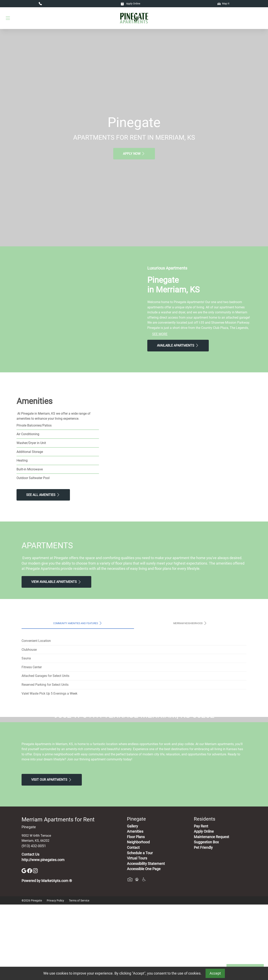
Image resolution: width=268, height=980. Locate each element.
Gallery (132, 902)
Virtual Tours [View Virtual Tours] (137, 934)
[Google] (24, 946)
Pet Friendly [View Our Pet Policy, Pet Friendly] (203, 923)
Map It (223, 4)
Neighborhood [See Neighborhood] (138, 918)
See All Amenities (43, 495)
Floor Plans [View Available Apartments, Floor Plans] (136, 912)
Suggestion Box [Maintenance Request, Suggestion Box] (206, 918)
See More (160, 334)
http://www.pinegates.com (43, 935)
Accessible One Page (144, 944)
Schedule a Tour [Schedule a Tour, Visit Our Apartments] (140, 928)
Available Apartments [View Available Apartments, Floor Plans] (178, 345)
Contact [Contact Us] (133, 923)
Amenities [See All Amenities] (135, 907)
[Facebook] (30, 946)
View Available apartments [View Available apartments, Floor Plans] (56, 582)
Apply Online (130, 4)
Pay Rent (201, 902)
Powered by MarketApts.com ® (47, 956)
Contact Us (30, 930)
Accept (215, 973)
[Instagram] (35, 946)
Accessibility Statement (146, 939)
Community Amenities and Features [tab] (78, 623)
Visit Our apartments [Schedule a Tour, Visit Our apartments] (52, 855)
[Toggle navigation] (8, 18)
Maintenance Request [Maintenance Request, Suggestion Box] (211, 912)
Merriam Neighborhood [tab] (190, 623)
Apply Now (134, 154)
